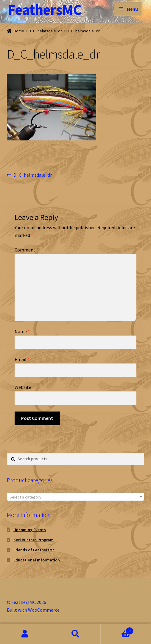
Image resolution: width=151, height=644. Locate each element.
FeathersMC (45, 10)
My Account (25, 634)
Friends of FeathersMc (34, 550)
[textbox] (76, 497)
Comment (27, 250)
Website (23, 387)
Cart (117, 630)
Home (19, 31)
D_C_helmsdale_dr (45, 31)
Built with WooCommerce (33, 610)
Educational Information (37, 560)
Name (22, 331)
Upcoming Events (30, 530)
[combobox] (76, 497)
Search (75, 634)
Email (22, 359)
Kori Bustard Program (34, 540)
